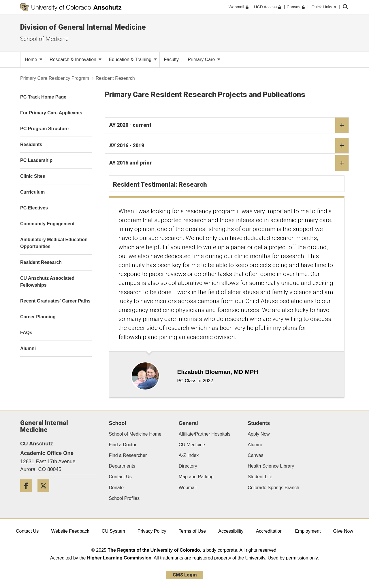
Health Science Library (271, 466)
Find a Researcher (128, 455)
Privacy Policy (152, 531)
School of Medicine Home (135, 434)
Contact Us (120, 477)
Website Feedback (70, 531)
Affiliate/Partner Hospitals (205, 434)
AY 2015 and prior (229, 163)
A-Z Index (189, 455)
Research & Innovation (76, 59)
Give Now (343, 531)
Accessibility (231, 531)
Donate (116, 488)
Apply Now (259, 434)
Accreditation (269, 531)
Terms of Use (192, 531)
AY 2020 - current (229, 125)
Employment (308, 531)
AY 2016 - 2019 (229, 146)
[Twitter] (46, 494)
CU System (113, 531)
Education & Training (133, 59)
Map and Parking (196, 477)
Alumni (255, 445)
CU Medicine (192, 445)
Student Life (260, 477)
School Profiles (124, 498)
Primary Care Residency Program (55, 78)
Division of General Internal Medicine (83, 27)
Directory (188, 466)
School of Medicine (44, 39)
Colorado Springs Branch (273, 488)
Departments (122, 466)
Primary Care (204, 59)
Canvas (255, 455)
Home (34, 59)
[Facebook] (28, 494)
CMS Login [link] (185, 575)
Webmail (188, 488)
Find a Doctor (123, 445)
